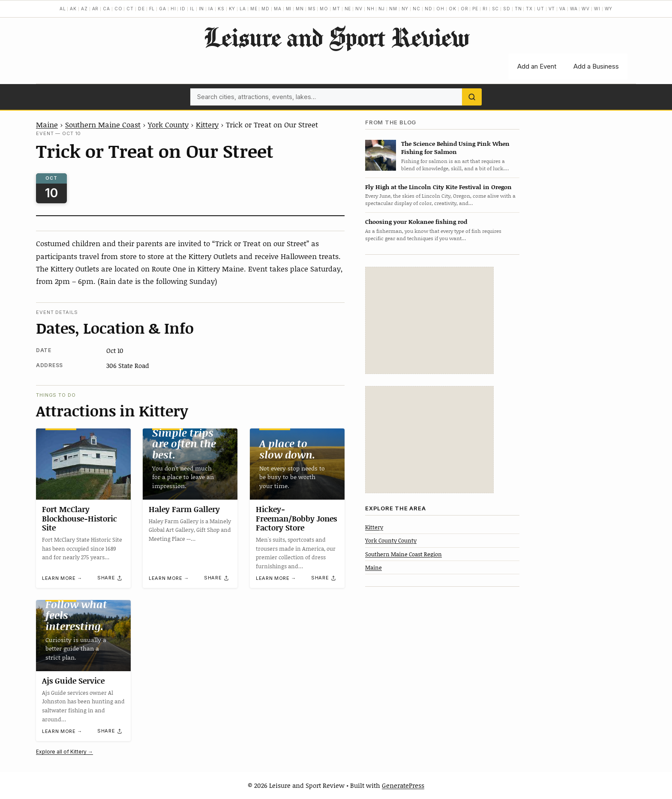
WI (597, 9)
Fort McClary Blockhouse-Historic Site (79, 518)
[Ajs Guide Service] (83, 636)
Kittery (207, 124)
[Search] (472, 97)
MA (278, 9)
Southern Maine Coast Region (403, 554)
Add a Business (596, 66)
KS (221, 9)
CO (118, 9)
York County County (391, 540)
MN (300, 9)
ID (183, 9)
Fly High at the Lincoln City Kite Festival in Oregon (438, 187)
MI (289, 9)
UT (541, 9)
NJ (382, 9)
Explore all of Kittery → (64, 752)
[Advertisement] (429, 320)
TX (529, 9)
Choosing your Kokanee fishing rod (416, 222)
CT (130, 9)
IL (192, 9)
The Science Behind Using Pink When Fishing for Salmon (455, 148)
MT (336, 9)
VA (562, 9)
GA (163, 9)
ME (254, 9)
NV (359, 9)
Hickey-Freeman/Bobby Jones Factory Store (296, 518)
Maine (47, 124)
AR (96, 9)
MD (265, 9)
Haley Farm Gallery (184, 509)
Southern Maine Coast (103, 124)
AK (73, 9)
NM (393, 9)
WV (586, 9)
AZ (84, 9)
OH (440, 9)
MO (324, 9)
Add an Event (537, 66)
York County (168, 124)
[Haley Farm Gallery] (190, 464)
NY (405, 9)
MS (312, 9)
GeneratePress (403, 785)
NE (348, 9)
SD (507, 9)
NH (371, 9)
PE (475, 9)
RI (485, 9)
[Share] (110, 578)
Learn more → (62, 579)
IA (211, 9)
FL (152, 9)
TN (518, 9)
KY (232, 9)
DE (141, 9)
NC (417, 9)
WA (574, 9)
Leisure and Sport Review (336, 37)
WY (609, 9)
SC (496, 9)
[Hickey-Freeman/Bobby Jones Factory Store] (297, 464)
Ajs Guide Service (73, 681)
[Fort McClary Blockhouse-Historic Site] (83, 464)
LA (243, 9)
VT (552, 9)
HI (173, 9)
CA (106, 9)
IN (202, 9)
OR (465, 9)
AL (63, 9)
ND (429, 9)
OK (453, 9)
